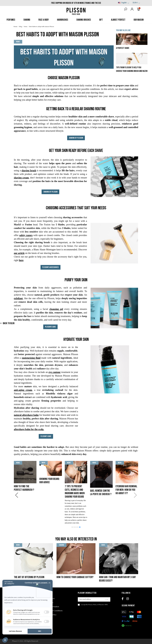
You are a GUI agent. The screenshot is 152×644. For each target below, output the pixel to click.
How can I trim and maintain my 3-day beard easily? (117, 579)
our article (19, 253)
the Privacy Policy (91, 605)
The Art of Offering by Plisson (29, 577)
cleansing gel (56, 309)
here (21, 260)
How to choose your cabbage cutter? (75, 577)
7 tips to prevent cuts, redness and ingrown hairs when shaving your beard (75, 491)
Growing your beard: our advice (49, 481)
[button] (72, 527)
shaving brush (29, 170)
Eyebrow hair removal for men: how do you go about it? (126, 490)
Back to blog (7, 323)
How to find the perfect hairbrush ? (24, 488)
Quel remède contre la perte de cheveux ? (101, 492)
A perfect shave (123, 48)
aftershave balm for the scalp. (29, 429)
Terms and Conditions (54, 611)
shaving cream (21, 178)
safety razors (26, 235)
